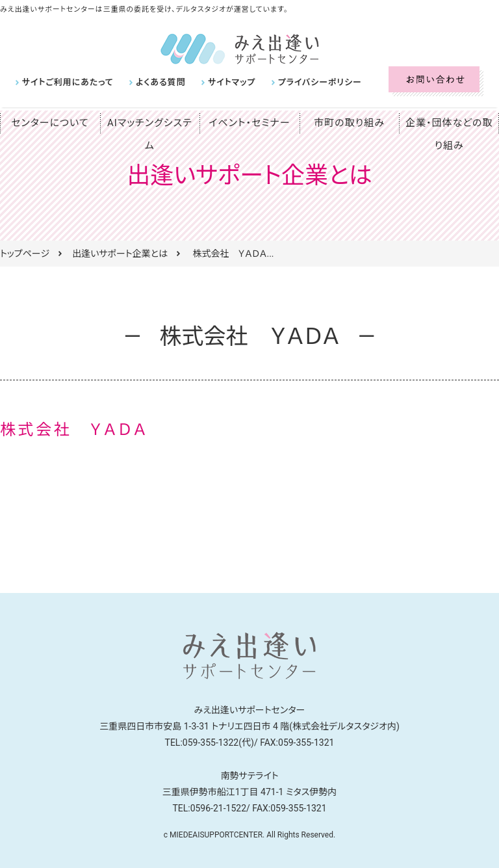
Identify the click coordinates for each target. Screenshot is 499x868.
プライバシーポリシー (301, 82)
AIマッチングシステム (149, 123)
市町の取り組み (350, 123)
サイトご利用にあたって (64, 82)
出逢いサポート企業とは (120, 254)
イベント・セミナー (250, 123)
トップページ (25, 254)
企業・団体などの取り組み (449, 134)
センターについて (50, 123)
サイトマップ (218, 82)
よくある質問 (152, 82)
